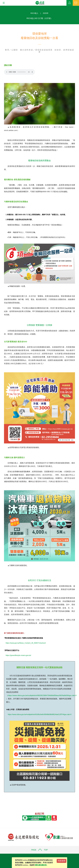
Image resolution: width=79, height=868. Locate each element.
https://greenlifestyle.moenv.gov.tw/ (18, 655)
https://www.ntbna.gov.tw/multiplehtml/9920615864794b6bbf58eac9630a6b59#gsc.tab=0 (42, 695)
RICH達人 (34, 13)
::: (1, 7)
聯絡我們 (76, 3)
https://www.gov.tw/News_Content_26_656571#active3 (26, 643)
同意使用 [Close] (62, 861)
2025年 (46, 13)
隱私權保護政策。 (42, 865)
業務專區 (70, 3)
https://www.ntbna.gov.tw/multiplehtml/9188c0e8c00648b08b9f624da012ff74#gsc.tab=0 (40, 714)
